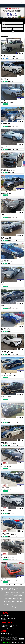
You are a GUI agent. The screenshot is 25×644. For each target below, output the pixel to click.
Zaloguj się (21, 2)
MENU (2, 5)
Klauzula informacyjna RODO (8, 618)
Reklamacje (3, 620)
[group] (12, 13)
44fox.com (20, 642)
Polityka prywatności (6, 615)
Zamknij (22, 639)
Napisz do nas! (9, 642)
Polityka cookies (5, 617)
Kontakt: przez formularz (7, 635)
